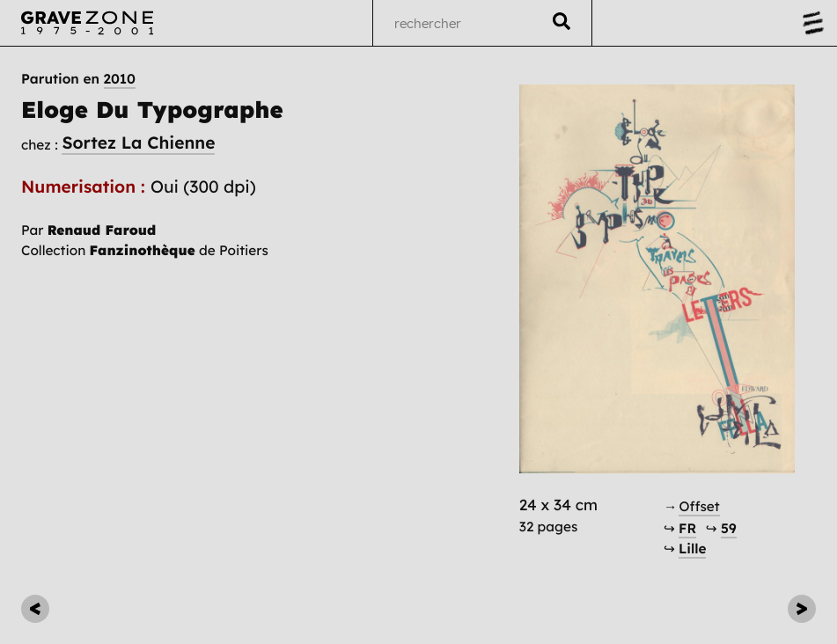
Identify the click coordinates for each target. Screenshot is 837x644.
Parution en (78, 79)
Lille (692, 549)
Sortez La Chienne (138, 143)
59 (729, 528)
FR (687, 528)
